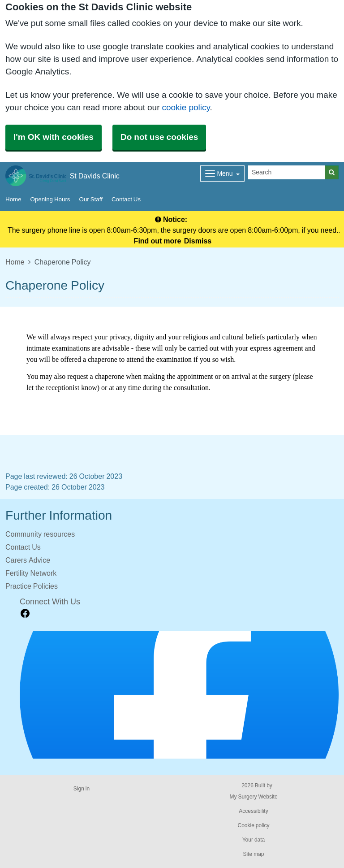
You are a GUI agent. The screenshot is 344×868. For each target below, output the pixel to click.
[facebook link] (25, 614)
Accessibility (253, 811)
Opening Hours (50, 199)
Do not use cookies (159, 137)
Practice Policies (32, 586)
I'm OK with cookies (54, 137)
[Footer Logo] (179, 695)
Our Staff (91, 199)
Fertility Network (31, 573)
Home (13, 199)
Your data (254, 840)
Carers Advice (28, 560)
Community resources (40, 534)
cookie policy (186, 107)
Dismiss (198, 241)
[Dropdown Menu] (222, 174)
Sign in (82, 789)
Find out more (158, 241)
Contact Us (126, 199)
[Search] (287, 172)
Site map (253, 854)
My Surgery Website (253, 797)
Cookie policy (253, 825)
